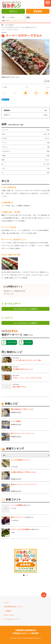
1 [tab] (24, 575)
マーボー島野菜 (16, 421)
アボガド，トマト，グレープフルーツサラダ (27, 378)
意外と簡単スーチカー (20, 387)
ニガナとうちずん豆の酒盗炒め (21, 529)
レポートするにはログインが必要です (25, 309)
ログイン (13, 11)
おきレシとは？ (9, 615)
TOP (44, 596)
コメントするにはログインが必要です (25, 323)
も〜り (14, 508)
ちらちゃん (15, 520)
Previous (8, 563)
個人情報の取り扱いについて (14, 607)
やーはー (15, 466)
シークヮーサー (20, 21)
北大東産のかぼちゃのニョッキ (23, 369)
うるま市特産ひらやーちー (22, 460)
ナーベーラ (12, 342)
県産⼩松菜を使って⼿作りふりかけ (22, 409)
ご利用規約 (8, 611)
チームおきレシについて (12, 619)
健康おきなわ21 (17, 412)
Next (43, 563)
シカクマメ (14, 21)
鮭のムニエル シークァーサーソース (22, 433)
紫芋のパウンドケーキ (18, 517)
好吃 (48, 81)
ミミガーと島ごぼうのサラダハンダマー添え (27, 360)
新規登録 (38, 11)
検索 (28, 17)
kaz (13, 532)
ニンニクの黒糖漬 (16, 505)
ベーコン (28, 342)
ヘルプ (6, 602)
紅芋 (25, 21)
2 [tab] (27, 575)
